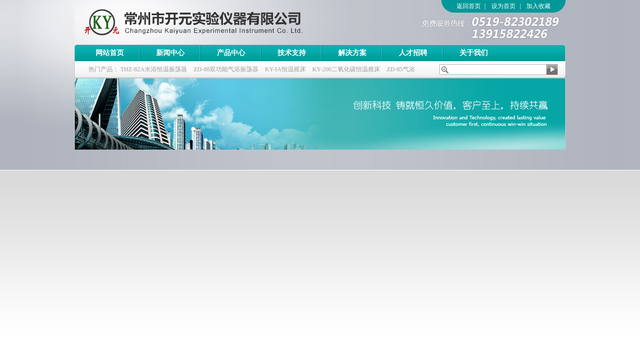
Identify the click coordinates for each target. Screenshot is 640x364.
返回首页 (469, 6)
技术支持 (292, 53)
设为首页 (504, 6)
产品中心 (231, 53)
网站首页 (110, 53)
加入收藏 (538, 6)
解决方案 (352, 53)
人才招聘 (413, 53)
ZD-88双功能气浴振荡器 (226, 69)
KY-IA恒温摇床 (285, 69)
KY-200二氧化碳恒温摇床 (346, 69)
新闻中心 (170, 53)
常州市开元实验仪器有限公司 (213, 22)
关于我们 (474, 53)
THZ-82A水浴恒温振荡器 (154, 69)
